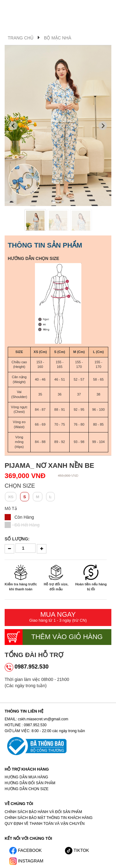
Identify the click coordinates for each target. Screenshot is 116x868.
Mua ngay (58, 617)
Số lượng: (17, 539)
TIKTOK (77, 850)
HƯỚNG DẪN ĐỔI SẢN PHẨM (30, 783)
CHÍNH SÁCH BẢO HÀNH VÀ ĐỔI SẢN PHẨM (43, 812)
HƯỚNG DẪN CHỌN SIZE (33, 258)
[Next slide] (103, 126)
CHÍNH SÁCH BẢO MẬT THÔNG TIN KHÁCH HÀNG (49, 818)
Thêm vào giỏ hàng (54, 637)
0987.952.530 (32, 666)
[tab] (54, 201)
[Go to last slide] (13, 126)
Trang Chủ (21, 38)
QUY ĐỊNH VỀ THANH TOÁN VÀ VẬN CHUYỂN (45, 824)
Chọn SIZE (20, 486)
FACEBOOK (26, 850)
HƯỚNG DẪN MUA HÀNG (26, 777)
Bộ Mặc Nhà (58, 38)
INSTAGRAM (26, 861)
